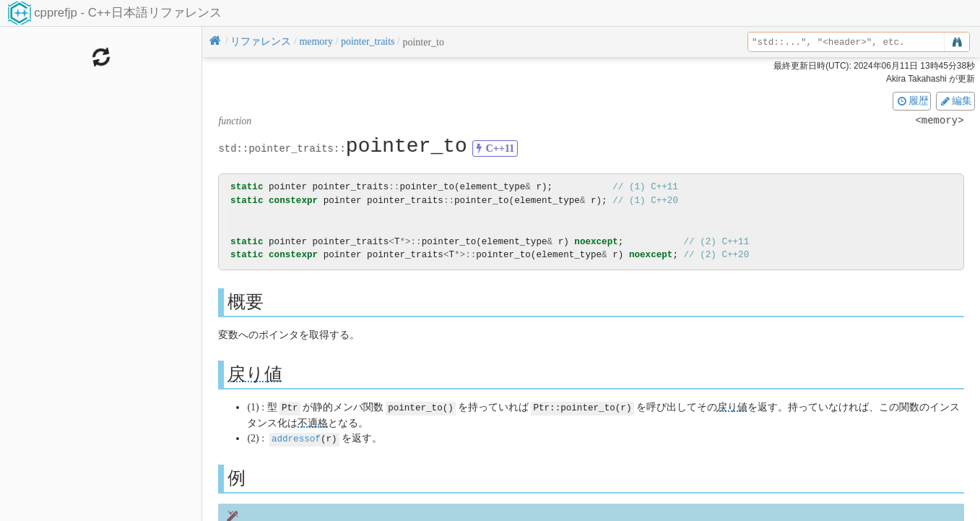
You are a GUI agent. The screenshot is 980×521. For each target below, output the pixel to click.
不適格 (313, 422)
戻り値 (255, 374)
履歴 (912, 100)
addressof (296, 438)
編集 (955, 100)
